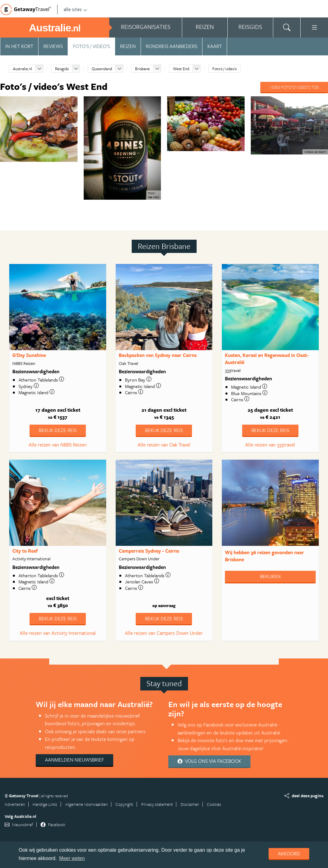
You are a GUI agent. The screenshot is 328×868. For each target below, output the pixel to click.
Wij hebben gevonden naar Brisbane (264, 556)
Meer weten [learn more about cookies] (72, 858)
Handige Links (45, 804)
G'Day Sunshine (29, 355)
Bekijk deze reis (58, 430)
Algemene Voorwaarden (86, 804)
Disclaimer (190, 804)
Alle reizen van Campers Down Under (164, 633)
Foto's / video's (91, 46)
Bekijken (270, 576)
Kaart (215, 46)
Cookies (214, 804)
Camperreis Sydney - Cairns (149, 551)
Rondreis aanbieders (172, 46)
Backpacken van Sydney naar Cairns (158, 355)
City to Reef (25, 551)
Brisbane (142, 69)
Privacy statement (157, 804)
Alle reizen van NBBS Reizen (58, 445)
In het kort (19, 46)
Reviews (53, 46)
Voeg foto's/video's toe (294, 87)
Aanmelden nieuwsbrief (74, 760)
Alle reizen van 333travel (270, 445)
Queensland (102, 69)
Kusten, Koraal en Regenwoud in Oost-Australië (267, 359)
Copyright (124, 804)
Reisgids (62, 69)
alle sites (76, 9)
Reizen (128, 46)
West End (181, 69)
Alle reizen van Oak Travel (164, 445)
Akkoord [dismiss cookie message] (289, 854)
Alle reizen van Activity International (58, 633)
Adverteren (15, 804)
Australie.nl (22, 69)
